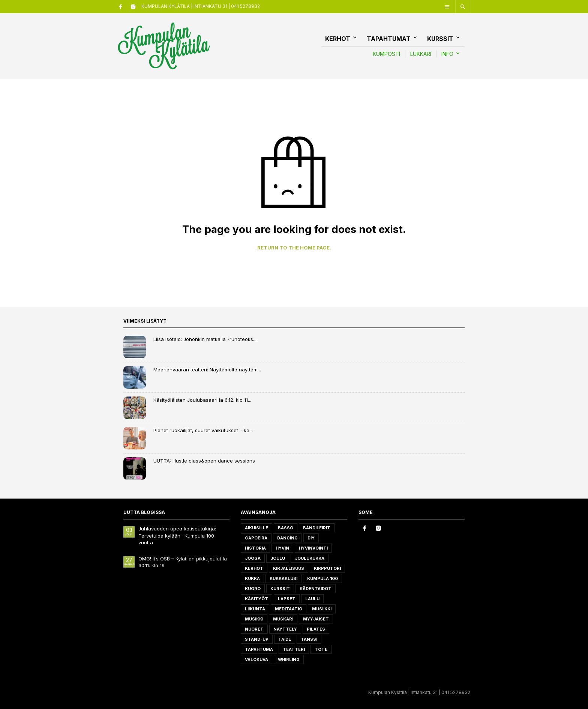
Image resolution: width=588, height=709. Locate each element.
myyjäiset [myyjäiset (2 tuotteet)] (316, 619)
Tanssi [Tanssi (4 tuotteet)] (309, 639)
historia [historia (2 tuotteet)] (255, 548)
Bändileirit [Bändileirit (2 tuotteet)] (317, 528)
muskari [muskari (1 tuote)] (283, 619)
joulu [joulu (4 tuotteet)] (278, 558)
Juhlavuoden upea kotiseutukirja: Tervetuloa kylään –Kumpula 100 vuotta (177, 535)
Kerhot (338, 39)
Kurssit (440, 39)
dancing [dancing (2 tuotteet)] (287, 538)
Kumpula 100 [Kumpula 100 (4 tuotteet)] (322, 578)
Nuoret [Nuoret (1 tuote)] (254, 629)
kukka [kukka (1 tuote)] (252, 578)
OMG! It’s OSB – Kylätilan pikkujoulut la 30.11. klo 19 (183, 562)
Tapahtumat (389, 39)
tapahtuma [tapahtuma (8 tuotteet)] (259, 649)
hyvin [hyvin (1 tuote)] (282, 548)
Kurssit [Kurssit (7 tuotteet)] (280, 589)
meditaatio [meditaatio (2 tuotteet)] (289, 609)
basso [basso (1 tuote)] (286, 528)
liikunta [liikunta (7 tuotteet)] (255, 609)
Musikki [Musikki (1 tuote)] (254, 619)
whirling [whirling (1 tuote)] (289, 659)
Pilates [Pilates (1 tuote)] (316, 629)
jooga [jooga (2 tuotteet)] (253, 558)
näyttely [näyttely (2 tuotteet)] (285, 629)
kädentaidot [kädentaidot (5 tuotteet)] (316, 589)
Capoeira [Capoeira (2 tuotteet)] (256, 538)
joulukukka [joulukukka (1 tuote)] (310, 558)
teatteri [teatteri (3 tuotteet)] (294, 649)
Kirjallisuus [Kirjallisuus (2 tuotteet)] (289, 568)
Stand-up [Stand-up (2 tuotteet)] (257, 639)
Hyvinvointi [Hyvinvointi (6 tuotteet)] (313, 548)
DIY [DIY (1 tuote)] (311, 538)
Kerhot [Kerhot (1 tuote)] (254, 568)
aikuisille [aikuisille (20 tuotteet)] (256, 528)
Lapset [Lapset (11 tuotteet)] (287, 599)
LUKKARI (421, 54)
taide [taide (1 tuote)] (285, 639)
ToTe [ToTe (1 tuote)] (321, 649)
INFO (447, 54)
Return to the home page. (294, 248)
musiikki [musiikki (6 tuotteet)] (322, 609)
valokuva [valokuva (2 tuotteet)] (256, 659)
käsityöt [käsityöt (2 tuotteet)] (256, 599)
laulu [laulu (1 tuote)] (312, 599)
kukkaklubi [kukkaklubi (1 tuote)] (283, 578)
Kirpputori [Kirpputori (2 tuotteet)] (327, 568)
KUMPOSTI (386, 54)
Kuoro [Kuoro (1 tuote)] (253, 589)
